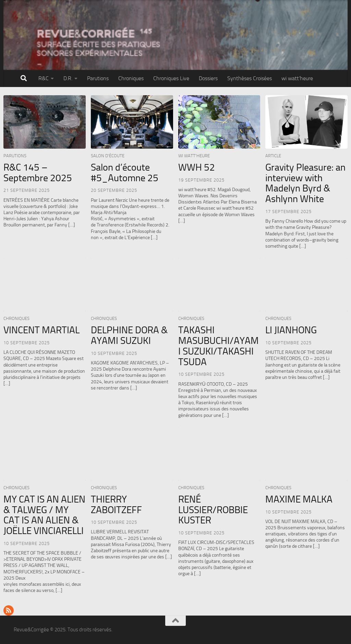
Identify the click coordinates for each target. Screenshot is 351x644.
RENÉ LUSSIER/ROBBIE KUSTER (213, 510)
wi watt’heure (297, 78)
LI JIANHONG (291, 330)
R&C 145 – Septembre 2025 (38, 173)
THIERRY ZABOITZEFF (116, 505)
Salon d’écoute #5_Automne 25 (125, 173)
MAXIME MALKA (299, 499)
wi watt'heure (194, 156)
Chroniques (131, 78)
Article (273, 156)
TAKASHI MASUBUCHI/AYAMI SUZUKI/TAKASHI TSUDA (219, 346)
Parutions (98, 78)
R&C (44, 78)
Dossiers (208, 78)
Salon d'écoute (108, 156)
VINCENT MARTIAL (41, 330)
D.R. (68, 78)
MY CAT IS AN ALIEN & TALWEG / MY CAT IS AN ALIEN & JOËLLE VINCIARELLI (44, 515)
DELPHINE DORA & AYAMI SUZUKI (129, 335)
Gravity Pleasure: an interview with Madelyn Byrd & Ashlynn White (305, 183)
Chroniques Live (171, 78)
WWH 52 (197, 167)
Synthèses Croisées (250, 78)
